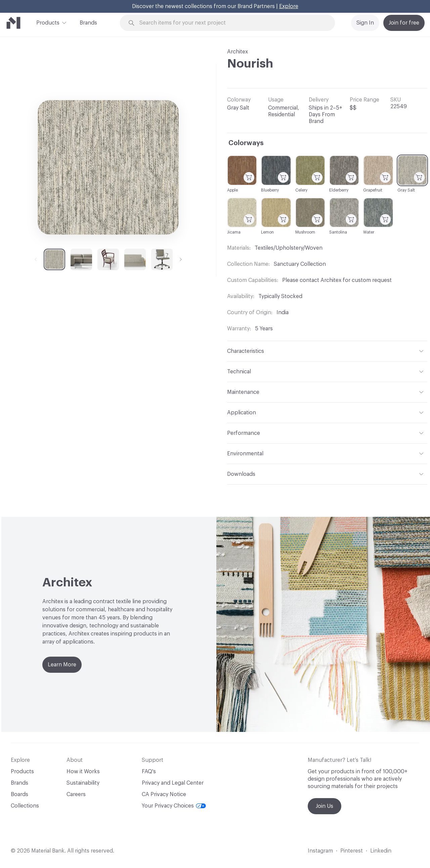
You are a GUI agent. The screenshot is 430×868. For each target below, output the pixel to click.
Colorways (246, 143)
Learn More (62, 665)
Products (48, 22)
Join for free (404, 23)
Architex (238, 52)
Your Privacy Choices (174, 806)
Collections (25, 806)
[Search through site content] (231, 23)
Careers (76, 794)
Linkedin (381, 851)
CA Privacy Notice (164, 794)
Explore (289, 6)
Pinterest (352, 851)
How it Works (83, 772)
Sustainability (83, 783)
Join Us (325, 806)
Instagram (320, 851)
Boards (19, 794)
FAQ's (149, 772)
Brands (88, 23)
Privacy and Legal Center (173, 783)
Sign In (365, 23)
